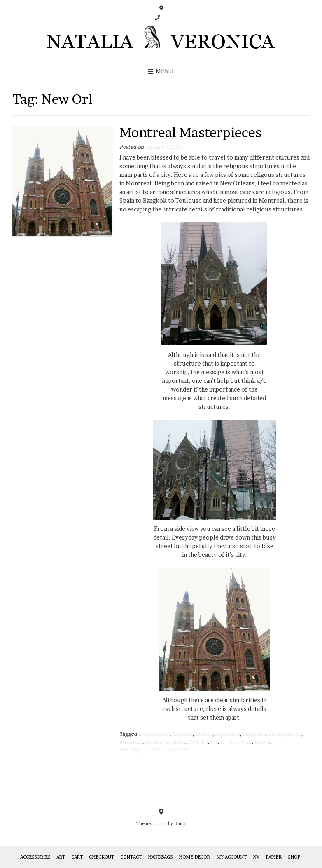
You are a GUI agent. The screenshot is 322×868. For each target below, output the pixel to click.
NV (214, 742)
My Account (231, 857)
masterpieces (285, 734)
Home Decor (194, 857)
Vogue (160, 823)
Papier (274, 857)
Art (61, 857)
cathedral (228, 734)
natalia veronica (165, 742)
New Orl (198, 742)
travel (262, 742)
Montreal (131, 742)
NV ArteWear (236, 742)
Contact (131, 857)
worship (129, 750)
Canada (204, 734)
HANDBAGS (160, 857)
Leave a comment (167, 750)
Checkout (101, 857)
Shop (294, 857)
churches (254, 734)
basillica (182, 734)
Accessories (35, 857)
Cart (77, 857)
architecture (154, 734)
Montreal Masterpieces (190, 133)
